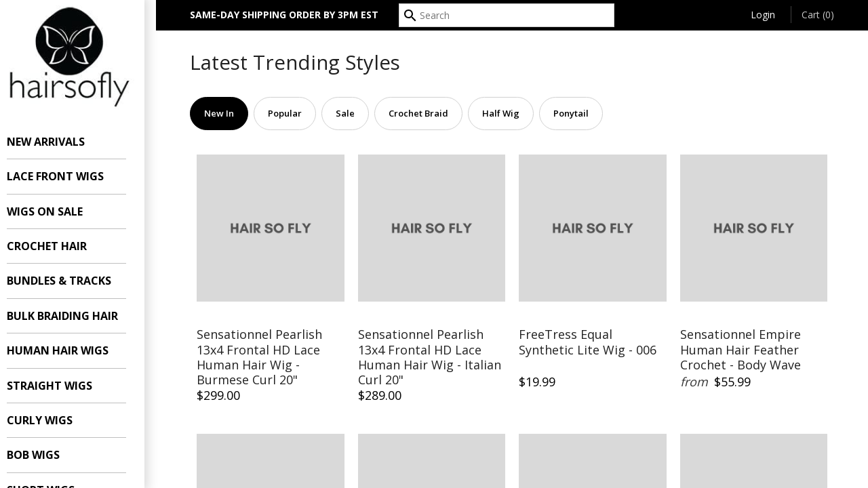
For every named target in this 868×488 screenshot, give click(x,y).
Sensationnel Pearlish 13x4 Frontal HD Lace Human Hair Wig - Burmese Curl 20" (259, 357)
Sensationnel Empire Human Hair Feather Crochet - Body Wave (741, 350)
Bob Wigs (45, 455)
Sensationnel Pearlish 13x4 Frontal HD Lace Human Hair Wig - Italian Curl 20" (430, 357)
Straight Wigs (61, 386)
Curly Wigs (51, 420)
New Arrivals (57, 142)
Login (763, 15)
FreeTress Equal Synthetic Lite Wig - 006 (588, 342)
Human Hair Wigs (69, 350)
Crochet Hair (58, 246)
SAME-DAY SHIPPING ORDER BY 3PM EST (284, 15)
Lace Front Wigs (67, 176)
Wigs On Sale (56, 211)
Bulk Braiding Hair (74, 316)
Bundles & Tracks (71, 281)
